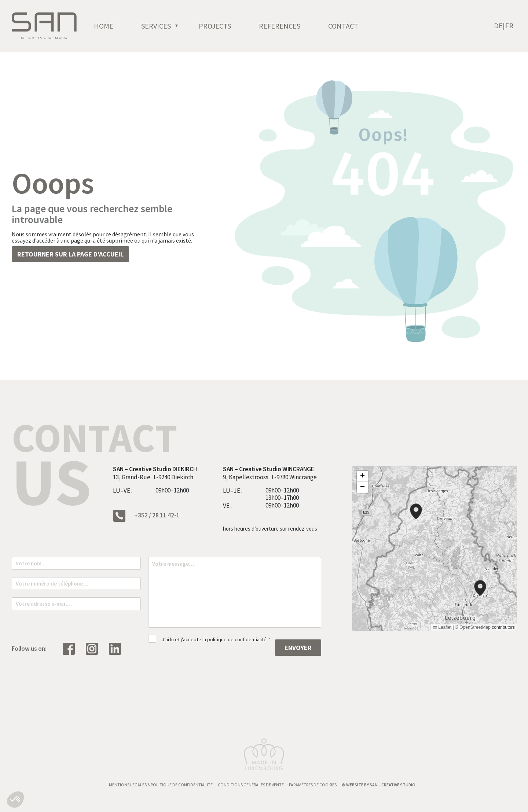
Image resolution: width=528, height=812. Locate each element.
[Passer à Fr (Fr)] (509, 30)
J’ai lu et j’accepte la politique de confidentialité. (216, 639)
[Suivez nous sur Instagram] (96, 648)
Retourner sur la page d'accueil (70, 254)
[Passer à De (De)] (499, 30)
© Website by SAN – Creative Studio (379, 785)
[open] (202, 30)
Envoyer (298, 648)
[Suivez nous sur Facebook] (72, 648)
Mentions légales (128, 785)
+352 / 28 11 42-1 (146, 516)
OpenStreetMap (475, 627)
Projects (240, 30)
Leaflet (442, 627)
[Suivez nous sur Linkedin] (119, 648)
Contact (368, 30)
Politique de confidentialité (182, 785)
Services (181, 30)
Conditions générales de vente (251, 785)
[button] (416, 511)
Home (129, 30)
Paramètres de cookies (313, 785)
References (305, 30)
